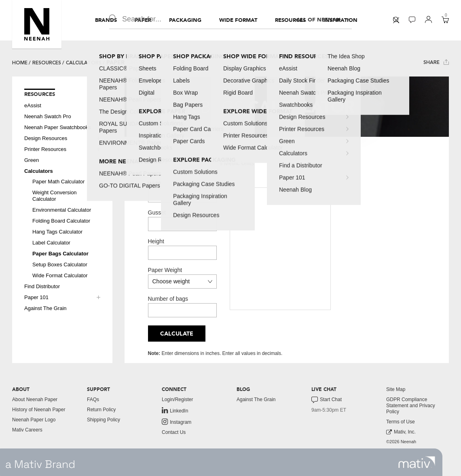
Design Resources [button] (46, 138)
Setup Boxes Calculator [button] (60, 265)
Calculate (177, 334)
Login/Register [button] (177, 399)
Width (155, 184)
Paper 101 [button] (36, 297)
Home (20, 63)
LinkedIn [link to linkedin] (175, 410)
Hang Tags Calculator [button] (57, 232)
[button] (37, 24)
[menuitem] (106, 20)
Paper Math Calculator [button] (58, 182)
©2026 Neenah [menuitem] (401, 442)
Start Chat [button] (327, 400)
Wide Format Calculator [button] (60, 275)
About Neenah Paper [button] (35, 399)
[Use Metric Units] (206, 163)
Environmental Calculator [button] (62, 210)
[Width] (182, 195)
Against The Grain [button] (45, 308)
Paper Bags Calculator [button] (60, 254)
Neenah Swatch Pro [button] (48, 116)
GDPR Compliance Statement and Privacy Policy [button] (411, 406)
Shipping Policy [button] (104, 420)
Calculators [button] (39, 171)
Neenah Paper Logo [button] (34, 420)
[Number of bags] (182, 310)
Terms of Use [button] (401, 422)
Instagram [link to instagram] (177, 422)
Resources (47, 63)
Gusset (157, 212)
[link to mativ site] (417, 462)
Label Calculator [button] (51, 243)
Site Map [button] (396, 389)
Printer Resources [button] (45, 149)
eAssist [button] (33, 105)
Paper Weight (165, 270)
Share (436, 62)
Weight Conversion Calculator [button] (55, 196)
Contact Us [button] (174, 432)
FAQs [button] (93, 399)
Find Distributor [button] (42, 286)
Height (156, 241)
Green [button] (32, 160)
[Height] (182, 253)
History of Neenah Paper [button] (39, 410)
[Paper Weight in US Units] (182, 282)
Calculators (84, 63)
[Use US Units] (151, 163)
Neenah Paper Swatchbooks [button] (58, 127)
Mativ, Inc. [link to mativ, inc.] (401, 432)
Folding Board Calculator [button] (61, 221)
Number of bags (168, 299)
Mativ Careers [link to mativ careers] (27, 430)
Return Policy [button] (101, 410)
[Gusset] (182, 224)
